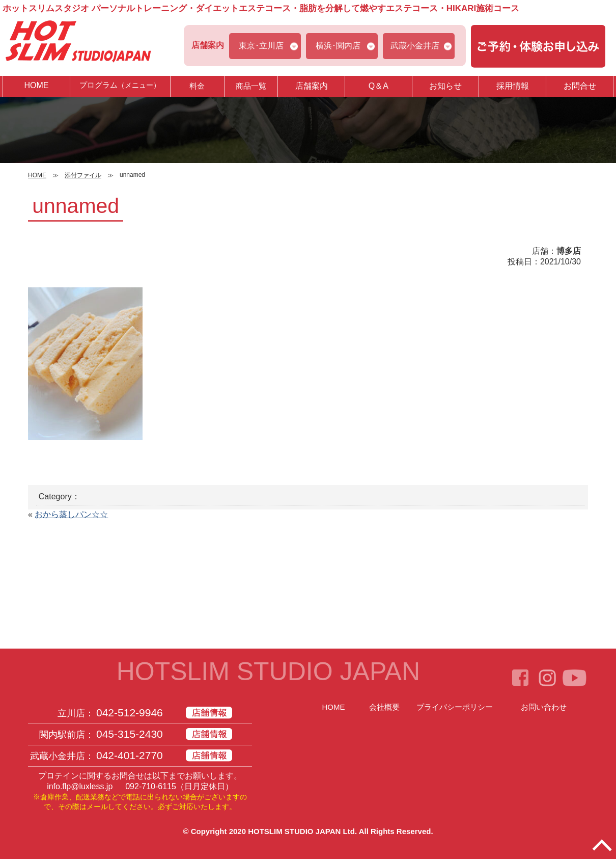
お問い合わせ (544, 707)
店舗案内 (312, 86)
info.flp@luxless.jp (80, 786)
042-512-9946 (130, 713)
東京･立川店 (261, 46)
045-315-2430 (130, 734)
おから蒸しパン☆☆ (71, 514)
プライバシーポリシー (455, 707)
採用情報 (513, 86)
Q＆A (379, 86)
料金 (197, 86)
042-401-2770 (130, 755)
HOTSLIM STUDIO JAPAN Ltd (301, 831)
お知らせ (445, 86)
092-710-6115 (151, 786)
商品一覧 (251, 86)
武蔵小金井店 (415, 46)
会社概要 (384, 707)
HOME (36, 85)
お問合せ (580, 86)
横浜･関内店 (338, 46)
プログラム (120, 86)
